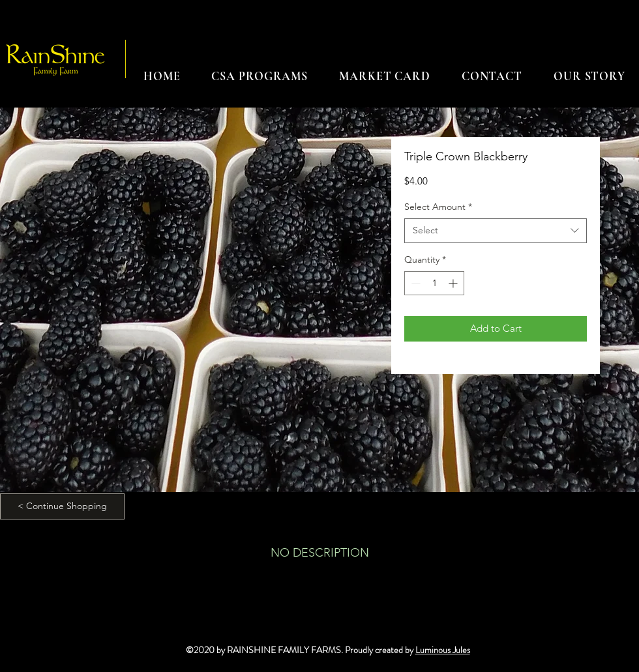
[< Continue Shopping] (62, 506)
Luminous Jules (443, 650)
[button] (260, 76)
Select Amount (438, 207)
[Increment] (454, 283)
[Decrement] (414, 283)
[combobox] (496, 231)
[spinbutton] (434, 283)
